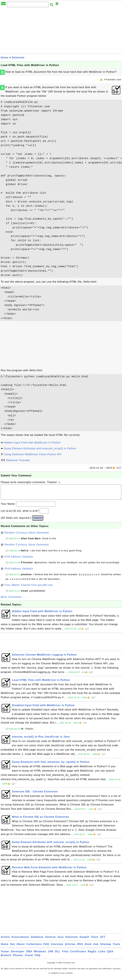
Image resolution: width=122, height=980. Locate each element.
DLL (58, 955)
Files (65, 955)
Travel (29, 958)
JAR (51, 955)
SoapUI (84, 940)
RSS (80, 947)
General (50, 940)
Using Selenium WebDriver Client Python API (33, 454)
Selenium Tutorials (18, 460)
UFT (103, 940)
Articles (70, 947)
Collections (34, 947)
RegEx (92, 955)
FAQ (46, 947)
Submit (38, 521)
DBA (29, 955)
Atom (88, 947)
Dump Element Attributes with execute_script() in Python (40, 448)
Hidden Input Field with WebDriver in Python (32, 443)
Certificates (78, 955)
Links (102, 955)
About (21, 947)
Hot (13, 947)
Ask (96, 947)
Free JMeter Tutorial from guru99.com (29, 588)
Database (37, 940)
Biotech (6, 958)
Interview (57, 947)
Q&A (110, 955)
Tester (5, 955)
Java (61, 940)
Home (5, 58)
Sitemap (106, 947)
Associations (20, 940)
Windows (40, 955)
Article (5, 940)
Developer (18, 955)
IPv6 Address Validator (19, 560)
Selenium (18, 58)
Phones (18, 958)
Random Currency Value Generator (27, 536)
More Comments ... (13, 600)
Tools (95, 940)
